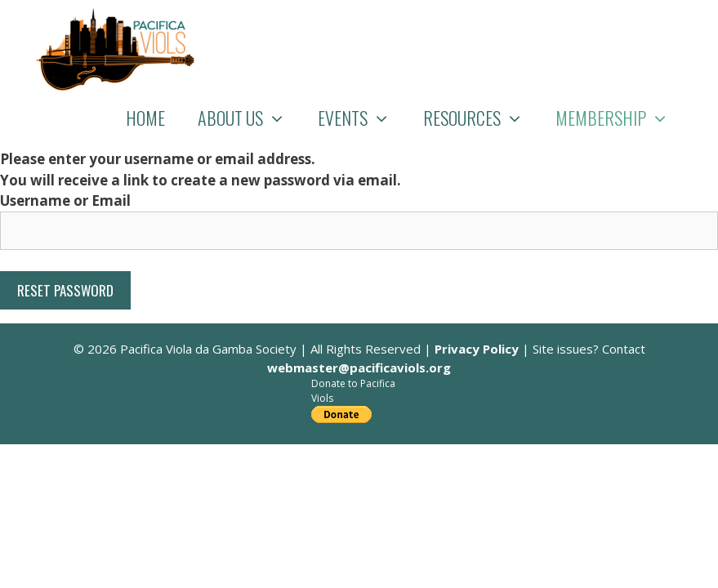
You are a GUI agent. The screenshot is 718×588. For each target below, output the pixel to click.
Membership (620, 118)
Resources (482, 118)
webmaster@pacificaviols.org (359, 367)
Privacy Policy (477, 349)
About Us (250, 118)
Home (145, 118)
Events (362, 118)
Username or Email (65, 200)
